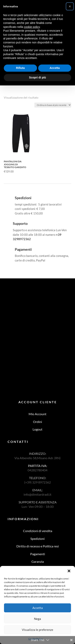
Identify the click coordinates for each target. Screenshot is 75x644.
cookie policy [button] (32, 27)
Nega (37, 619)
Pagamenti (38, 554)
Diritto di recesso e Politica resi (38, 546)
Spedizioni (37, 539)
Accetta (38, 608)
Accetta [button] (55, 68)
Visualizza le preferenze (37, 630)
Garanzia (38, 561)
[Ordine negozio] (53, 105)
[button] (69, 571)
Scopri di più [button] (37, 77)
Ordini (37, 422)
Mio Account (37, 414)
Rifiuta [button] (20, 68)
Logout (37, 429)
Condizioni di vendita (38, 531)
